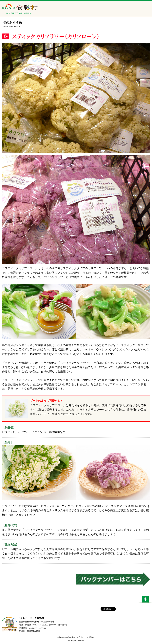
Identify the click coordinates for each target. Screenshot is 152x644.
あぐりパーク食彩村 (20, 10)
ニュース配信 (134, 11)
